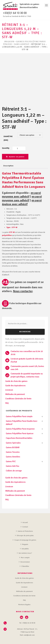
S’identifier (24, 555)
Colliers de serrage (14, 459)
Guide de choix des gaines (16, 370)
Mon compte (24, 546)
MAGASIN (9, 42)
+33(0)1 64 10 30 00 (15, 13)
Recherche (25, 320)
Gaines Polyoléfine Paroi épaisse (20, 422)
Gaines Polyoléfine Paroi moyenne (20, 417)
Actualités (24, 537)
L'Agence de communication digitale (25, 640)
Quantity (6, 136)
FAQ (7, 391)
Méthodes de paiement (15, 383)
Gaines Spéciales (13, 431)
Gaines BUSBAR (13, 436)
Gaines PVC (11, 450)
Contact (24, 515)
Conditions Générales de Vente (18, 387)
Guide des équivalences (15, 374)
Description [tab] (8, 154)
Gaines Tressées (13, 441)
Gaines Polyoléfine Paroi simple (19, 405)
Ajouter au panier (15, 145)
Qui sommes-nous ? (24, 542)
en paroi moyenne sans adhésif (22, 187)
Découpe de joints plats (24, 524)
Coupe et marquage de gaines (24, 528)
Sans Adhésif (22, 44)
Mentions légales (24, 593)
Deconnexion (24, 550)
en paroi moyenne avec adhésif (21, 183)
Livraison (9, 378)
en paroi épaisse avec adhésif (22, 191)
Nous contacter (23, 279)
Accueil (24, 511)
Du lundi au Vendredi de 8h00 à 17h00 (17, 16)
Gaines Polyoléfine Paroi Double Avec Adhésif (22, 411)
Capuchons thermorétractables (19, 427)
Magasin (24, 533)
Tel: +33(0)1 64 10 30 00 (27, 611)
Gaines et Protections (24, 520)
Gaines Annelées (13, 445)
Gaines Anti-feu (12, 454)
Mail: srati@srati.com (27, 624)
